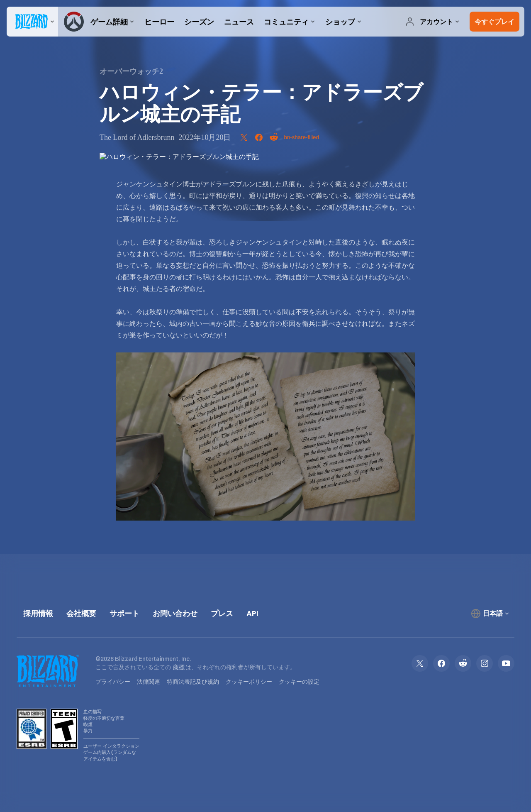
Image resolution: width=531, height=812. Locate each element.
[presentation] (32, 22)
